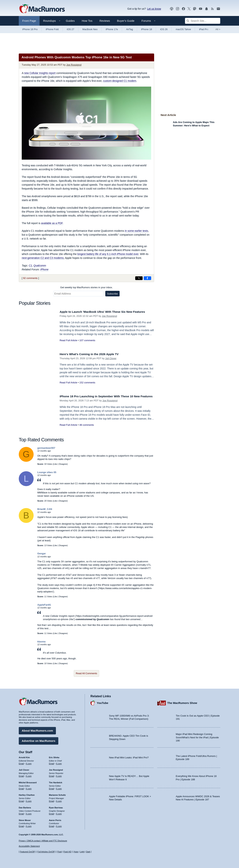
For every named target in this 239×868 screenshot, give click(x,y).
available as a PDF (52, 223)
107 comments (87, 340)
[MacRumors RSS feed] (212, 9)
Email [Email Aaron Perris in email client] (52, 825)
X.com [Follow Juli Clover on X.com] (29, 775)
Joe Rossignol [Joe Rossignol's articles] (56, 769)
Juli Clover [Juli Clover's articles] (24, 769)
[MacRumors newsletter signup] (218, 9)
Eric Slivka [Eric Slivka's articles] (54, 757)
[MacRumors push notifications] (207, 9)
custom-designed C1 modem (120, 81)
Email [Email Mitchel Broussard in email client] (21, 788)
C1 (30, 266)
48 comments (87, 429)
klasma (41, 642)
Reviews (105, 21)
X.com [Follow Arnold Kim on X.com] (29, 763)
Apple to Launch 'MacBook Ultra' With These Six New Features (107, 312)
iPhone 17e (112, 29)
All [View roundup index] (218, 29)
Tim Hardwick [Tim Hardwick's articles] (56, 782)
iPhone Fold (52, 29)
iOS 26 (164, 29)
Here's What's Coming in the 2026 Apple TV (92, 354)
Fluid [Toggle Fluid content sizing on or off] (59, 852)
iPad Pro (204, 29)
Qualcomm (40, 266)
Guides (70, 21)
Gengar (42, 553)
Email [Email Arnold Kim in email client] (21, 763)
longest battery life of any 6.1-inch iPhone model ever (108, 254)
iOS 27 (71, 29)
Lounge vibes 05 (47, 472)
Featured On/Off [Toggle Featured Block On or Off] (27, 852)
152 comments (87, 383)
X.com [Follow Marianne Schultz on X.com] (59, 800)
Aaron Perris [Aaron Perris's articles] (55, 819)
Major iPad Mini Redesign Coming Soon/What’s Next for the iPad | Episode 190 (197, 737)
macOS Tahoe (183, 29)
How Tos (87, 21)
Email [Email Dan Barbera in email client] (21, 813)
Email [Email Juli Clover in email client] (21, 775)
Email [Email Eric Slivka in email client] (52, 763)
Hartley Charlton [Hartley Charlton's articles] (27, 794)
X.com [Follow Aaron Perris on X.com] (59, 825)
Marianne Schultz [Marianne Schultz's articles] (57, 794)
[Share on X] (139, 278)
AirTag (130, 29)
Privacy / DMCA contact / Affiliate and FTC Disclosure (43, 841)
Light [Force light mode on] (82, 852)
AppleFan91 (44, 605)
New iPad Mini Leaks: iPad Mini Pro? (129, 757)
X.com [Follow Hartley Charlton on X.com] (29, 800)
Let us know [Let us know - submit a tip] (154, 9)
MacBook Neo (90, 29)
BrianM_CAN (45, 509)
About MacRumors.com (37, 730)
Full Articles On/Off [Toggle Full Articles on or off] (46, 852)
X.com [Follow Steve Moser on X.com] (29, 825)
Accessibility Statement (29, 846)
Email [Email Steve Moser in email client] (21, 825)
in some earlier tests (136, 231)
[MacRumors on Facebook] (183, 9)
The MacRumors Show (182, 702)
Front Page (29, 21)
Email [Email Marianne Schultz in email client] (52, 800)
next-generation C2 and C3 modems (43, 258)
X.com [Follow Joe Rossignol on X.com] (59, 775)
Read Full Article (68, 340)
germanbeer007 (46, 448)
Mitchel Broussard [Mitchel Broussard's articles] (28, 782)
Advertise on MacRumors (39, 740)
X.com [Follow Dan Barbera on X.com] (29, 813)
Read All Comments (86, 673)
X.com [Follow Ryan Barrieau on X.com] (59, 813)
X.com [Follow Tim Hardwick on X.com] (59, 788)
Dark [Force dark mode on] (88, 852)
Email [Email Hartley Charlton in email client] (21, 800)
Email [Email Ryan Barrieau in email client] (52, 813)
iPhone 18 (147, 29)
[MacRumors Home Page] (42, 9)
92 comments (30, 278)
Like (55, 464)
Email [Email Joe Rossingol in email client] (52, 775)
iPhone (44, 269)
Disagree (63, 464)
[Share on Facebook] (147, 278)
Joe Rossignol (74, 65)
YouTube (103, 702)
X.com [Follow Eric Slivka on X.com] (59, 763)
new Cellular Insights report (40, 73)
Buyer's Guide (126, 21)
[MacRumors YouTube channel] (201, 9)
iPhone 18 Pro (30, 29)
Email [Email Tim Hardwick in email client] (52, 788)
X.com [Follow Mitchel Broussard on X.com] (29, 788)
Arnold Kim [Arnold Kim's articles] (24, 757)
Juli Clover (111, 358)
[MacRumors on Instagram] (178, 9)
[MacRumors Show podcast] (172, 9)
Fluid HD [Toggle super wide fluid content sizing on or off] (67, 852)
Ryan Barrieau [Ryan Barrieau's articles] (56, 807)
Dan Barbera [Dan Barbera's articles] (25, 807)
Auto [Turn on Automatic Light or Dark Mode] (76, 852)
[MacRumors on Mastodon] (195, 9)
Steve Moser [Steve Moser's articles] (25, 819)
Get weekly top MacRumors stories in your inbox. (86, 287)
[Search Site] (203, 21)
